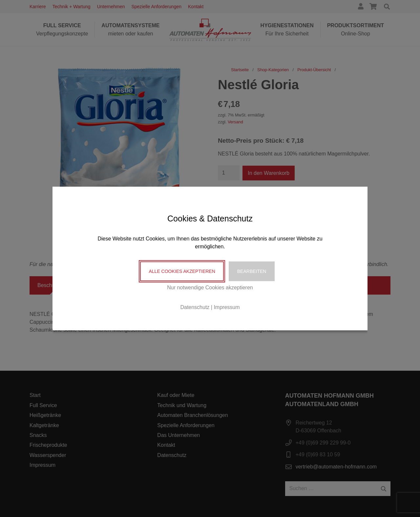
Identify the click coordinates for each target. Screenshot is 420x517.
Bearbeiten (252, 271)
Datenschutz (195, 307)
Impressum (227, 307)
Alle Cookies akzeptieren (182, 271)
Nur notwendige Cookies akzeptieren (210, 288)
